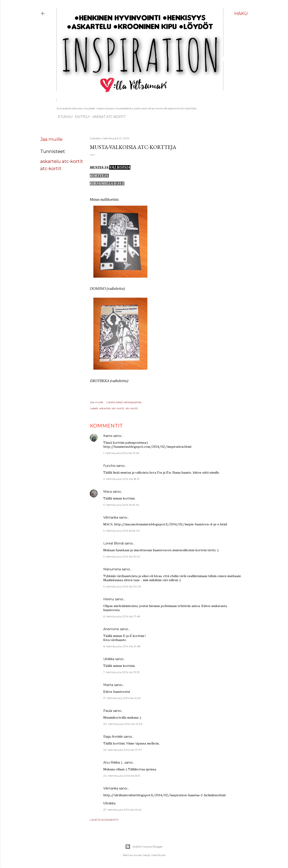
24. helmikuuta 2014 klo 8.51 (122, 776)
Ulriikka (109, 659)
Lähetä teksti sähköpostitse (124, 402)
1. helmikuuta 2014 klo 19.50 (121, 453)
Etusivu (64, 117)
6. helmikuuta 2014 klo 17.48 (122, 616)
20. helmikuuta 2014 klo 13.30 (123, 724)
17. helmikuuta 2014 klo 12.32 (122, 698)
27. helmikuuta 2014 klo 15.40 (123, 810)
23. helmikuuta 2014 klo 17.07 (123, 750)
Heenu (109, 599)
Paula (108, 711)
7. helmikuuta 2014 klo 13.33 (121, 672)
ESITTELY (81, 117)
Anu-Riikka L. (113, 762)
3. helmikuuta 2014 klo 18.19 (121, 479)
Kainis (108, 436)
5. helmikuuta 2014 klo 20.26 (122, 586)
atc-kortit (51, 169)
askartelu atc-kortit (62, 161)
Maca (108, 492)
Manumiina (112, 569)
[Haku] (241, 13)
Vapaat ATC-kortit (107, 117)
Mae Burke (158, 855)
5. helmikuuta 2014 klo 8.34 (121, 505)
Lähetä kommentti (104, 820)
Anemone (111, 629)
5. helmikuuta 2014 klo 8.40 (121, 531)
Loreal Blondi (114, 543)
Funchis (109, 466)
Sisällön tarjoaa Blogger (144, 847)
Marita (108, 685)
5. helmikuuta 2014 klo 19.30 (122, 557)
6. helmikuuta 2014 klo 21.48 (122, 646)
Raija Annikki (113, 737)
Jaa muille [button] (51, 139)
